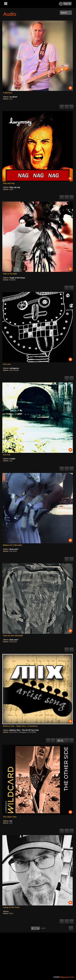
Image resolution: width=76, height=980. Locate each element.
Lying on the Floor (11, 907)
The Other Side (10, 817)
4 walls (12, 459)
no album (13, 97)
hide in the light (10, 274)
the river (7, 455)
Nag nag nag (9, 183)
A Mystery (8, 93)
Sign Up (67, 4)
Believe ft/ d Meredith (13, 545)
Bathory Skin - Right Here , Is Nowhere (20, 726)
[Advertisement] (38, 954)
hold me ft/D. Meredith (13, 636)
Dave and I (14, 549)
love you (7, 364)
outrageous (14, 368)
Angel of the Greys (17, 278)
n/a (11, 821)
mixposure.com (67, 977)
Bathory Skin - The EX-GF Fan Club (24, 730)
